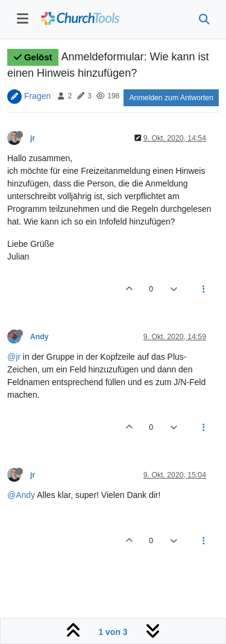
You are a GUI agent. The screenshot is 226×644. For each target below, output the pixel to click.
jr (33, 138)
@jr (14, 357)
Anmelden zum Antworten (171, 98)
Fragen (37, 95)
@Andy (21, 495)
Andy (39, 337)
